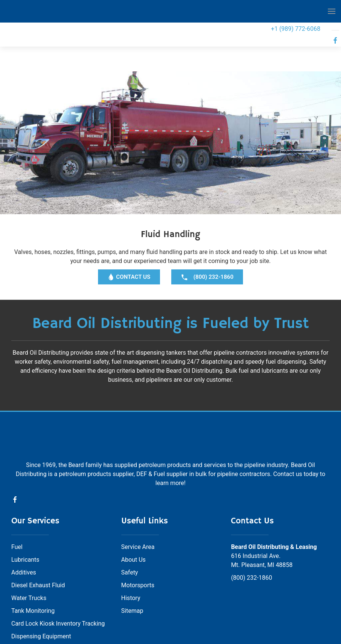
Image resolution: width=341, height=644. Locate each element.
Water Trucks (29, 562)
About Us (134, 524)
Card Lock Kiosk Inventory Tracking (58, 587)
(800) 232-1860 (251, 542)
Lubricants (25, 524)
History (131, 562)
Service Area (138, 511)
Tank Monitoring (33, 575)
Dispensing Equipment (41, 600)
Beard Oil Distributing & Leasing (274, 511)
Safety (130, 536)
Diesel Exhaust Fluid (38, 549)
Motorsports (138, 549)
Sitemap (132, 575)
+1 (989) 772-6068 (296, 29)
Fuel (17, 511)
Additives (24, 536)
